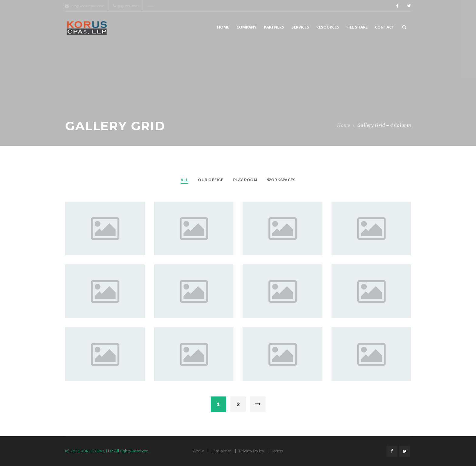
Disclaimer (221, 451)
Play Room (245, 180)
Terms (277, 451)
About (199, 451)
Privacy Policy (252, 451)
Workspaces (281, 180)
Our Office (211, 180)
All (185, 180)
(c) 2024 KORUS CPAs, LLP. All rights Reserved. (107, 451)
